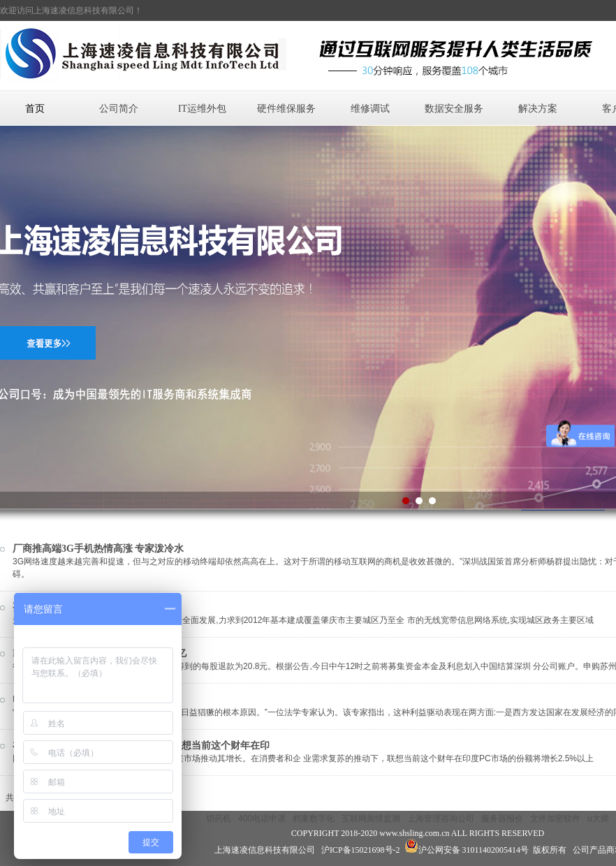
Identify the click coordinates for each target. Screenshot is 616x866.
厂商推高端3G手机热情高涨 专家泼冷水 (98, 549)
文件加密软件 (555, 819)
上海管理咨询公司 (441, 819)
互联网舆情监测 (371, 819)
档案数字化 (314, 819)
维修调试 (370, 109)
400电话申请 (262, 819)
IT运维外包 (202, 109)
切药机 (219, 819)
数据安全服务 (454, 109)
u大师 (598, 819)
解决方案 (538, 109)
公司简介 (119, 109)
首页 (35, 109)
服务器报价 (502, 819)
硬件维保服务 (286, 109)
